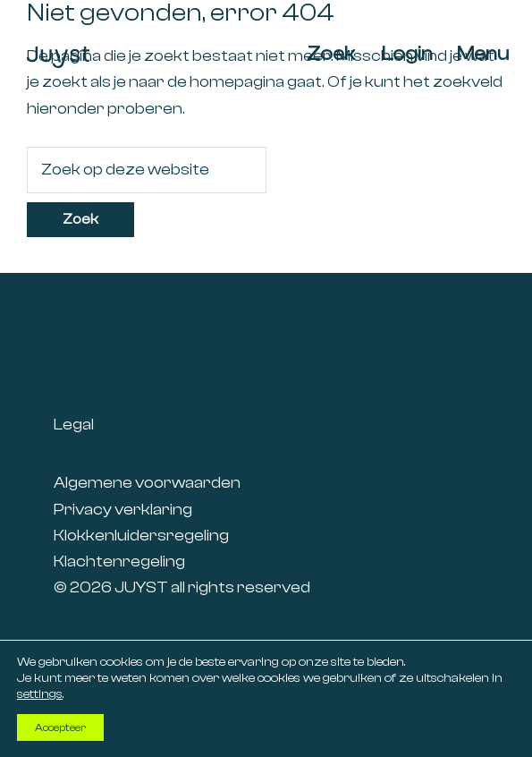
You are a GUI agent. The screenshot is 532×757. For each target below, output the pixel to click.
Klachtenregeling (119, 561)
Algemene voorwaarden (147, 483)
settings (40, 694)
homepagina (237, 82)
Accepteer (60, 727)
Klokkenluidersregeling (141, 536)
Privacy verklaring (123, 510)
